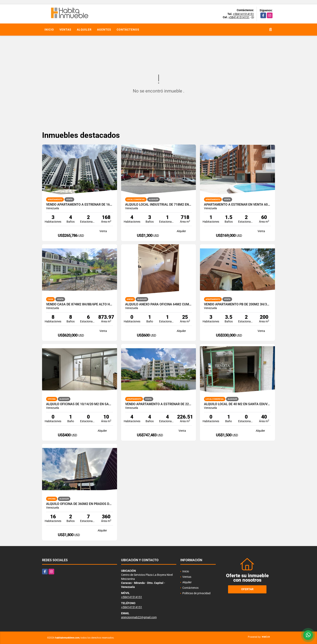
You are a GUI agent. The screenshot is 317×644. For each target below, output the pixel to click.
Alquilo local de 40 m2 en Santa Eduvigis (237, 404)
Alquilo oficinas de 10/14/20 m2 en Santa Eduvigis (80, 404)
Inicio (49, 30)
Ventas (65, 30)
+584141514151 (243, 14)
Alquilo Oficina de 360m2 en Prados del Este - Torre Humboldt (80, 504)
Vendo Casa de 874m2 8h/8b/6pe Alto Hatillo (80, 304)
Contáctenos (128, 30)
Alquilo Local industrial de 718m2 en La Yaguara (159, 205)
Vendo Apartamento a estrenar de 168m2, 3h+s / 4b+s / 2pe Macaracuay (80, 205)
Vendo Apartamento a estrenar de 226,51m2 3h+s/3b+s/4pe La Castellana (159, 404)
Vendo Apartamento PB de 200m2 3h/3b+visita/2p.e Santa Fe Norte (237, 304)
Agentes (104, 30)
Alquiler (84, 30)
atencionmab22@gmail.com (139, 617)
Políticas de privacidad (196, 593)
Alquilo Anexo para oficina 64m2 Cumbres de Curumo (159, 304)
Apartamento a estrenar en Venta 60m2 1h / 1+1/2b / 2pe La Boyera (237, 205)
